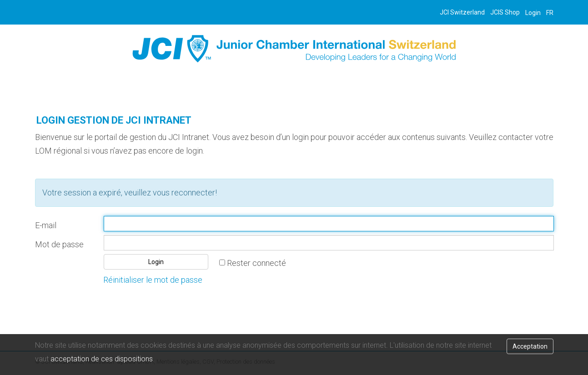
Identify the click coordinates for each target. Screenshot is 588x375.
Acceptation (530, 346)
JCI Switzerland (462, 12)
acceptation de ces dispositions (102, 359)
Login (533, 13)
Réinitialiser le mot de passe (153, 280)
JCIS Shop (505, 12)
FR (550, 13)
